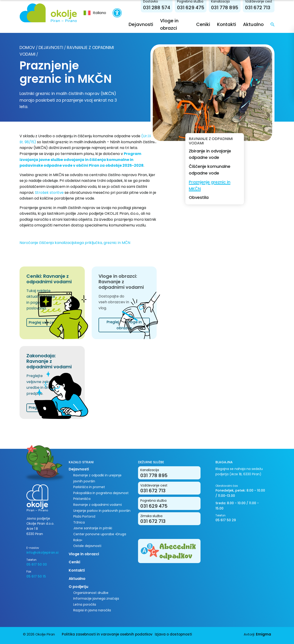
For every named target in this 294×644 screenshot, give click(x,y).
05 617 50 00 (37, 564)
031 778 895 (225, 8)
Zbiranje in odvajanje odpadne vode (210, 154)
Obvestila (199, 197)
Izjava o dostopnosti (173, 634)
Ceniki (203, 24)
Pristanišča (82, 499)
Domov (27, 47)
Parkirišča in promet (89, 487)
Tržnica (79, 522)
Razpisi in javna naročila (92, 610)
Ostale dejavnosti (87, 546)
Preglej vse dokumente (50, 408)
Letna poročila (85, 604)
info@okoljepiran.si (42, 552)
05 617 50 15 (36, 576)
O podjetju (78, 587)
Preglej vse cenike (45, 322)
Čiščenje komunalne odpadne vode (210, 170)
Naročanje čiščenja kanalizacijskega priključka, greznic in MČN (75, 243)
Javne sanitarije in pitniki (93, 528)
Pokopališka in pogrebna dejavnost (101, 493)
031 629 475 (191, 8)
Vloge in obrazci (84, 554)
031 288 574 (157, 8)
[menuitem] (95, 13)
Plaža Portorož (84, 516)
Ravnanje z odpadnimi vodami (98, 505)
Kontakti (227, 24)
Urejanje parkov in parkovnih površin (102, 511)
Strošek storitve (49, 193)
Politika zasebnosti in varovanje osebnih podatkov (107, 634)
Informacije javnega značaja (96, 598)
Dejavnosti (141, 24)
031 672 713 (258, 8)
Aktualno (253, 24)
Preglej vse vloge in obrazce (124, 325)
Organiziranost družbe (91, 593)
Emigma (263, 634)
